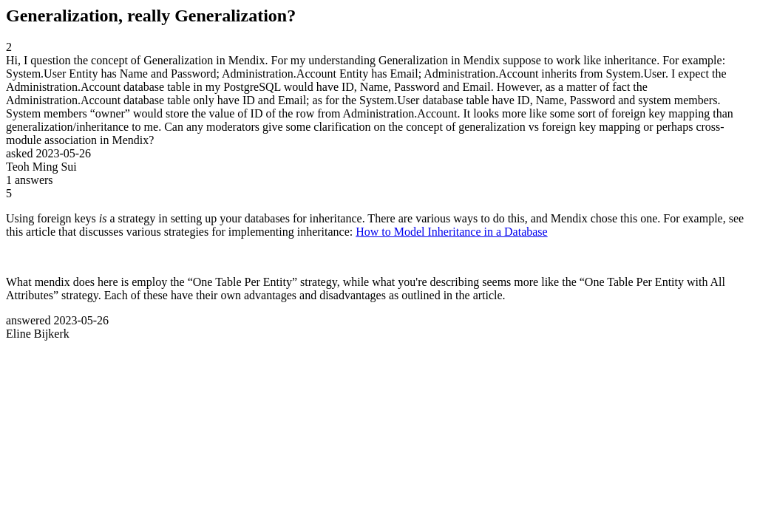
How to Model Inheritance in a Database (451, 232)
